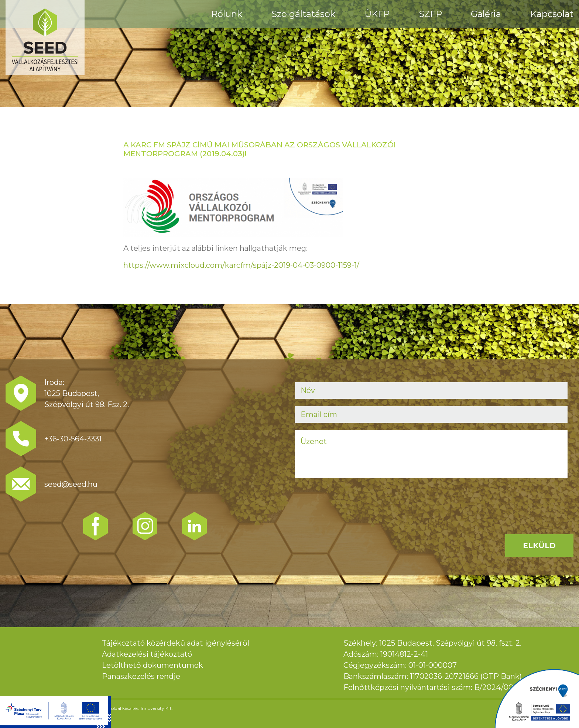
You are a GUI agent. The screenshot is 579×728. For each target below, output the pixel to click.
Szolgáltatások (303, 14)
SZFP (430, 14)
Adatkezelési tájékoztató (147, 654)
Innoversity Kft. (157, 708)
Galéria (486, 14)
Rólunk (227, 14)
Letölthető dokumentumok (153, 665)
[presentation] (351, 500)
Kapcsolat (552, 14)
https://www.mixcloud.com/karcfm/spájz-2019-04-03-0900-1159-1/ (241, 265)
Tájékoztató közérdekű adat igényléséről (176, 643)
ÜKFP (377, 14)
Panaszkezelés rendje (141, 676)
